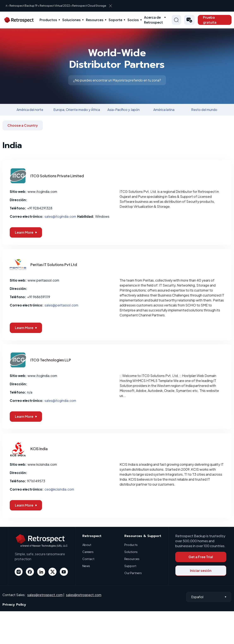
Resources (95, 20)
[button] (190, 20)
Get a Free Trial (201, 557)
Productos (48, 20)
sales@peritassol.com (61, 305)
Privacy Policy (14, 605)
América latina (164, 110)
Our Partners (133, 573)
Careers (88, 552)
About (87, 545)
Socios (133, 20)
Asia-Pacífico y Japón (124, 110)
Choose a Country (23, 125)
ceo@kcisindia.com (59, 489)
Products (131, 545)
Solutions (131, 552)
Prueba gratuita (210, 20)
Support (130, 566)
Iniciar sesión (201, 570)
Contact (88, 559)
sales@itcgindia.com (60, 216)
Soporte (115, 20)
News (86, 566)
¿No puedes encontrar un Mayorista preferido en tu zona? (117, 80)
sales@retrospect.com (45, 595)
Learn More (26, 232)
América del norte (30, 110)
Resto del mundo (204, 110)
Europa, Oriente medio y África (77, 110)
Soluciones (71, 20)
